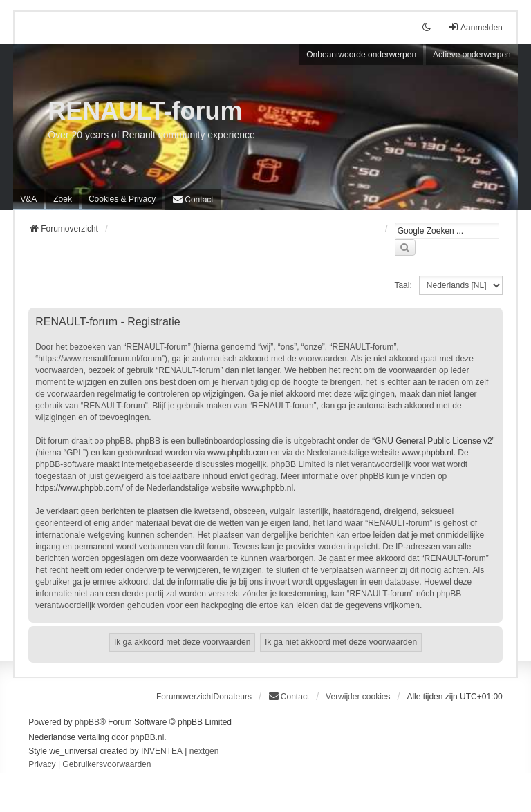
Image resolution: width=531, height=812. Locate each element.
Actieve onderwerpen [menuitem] (472, 55)
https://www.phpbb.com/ (79, 488)
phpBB (87, 722)
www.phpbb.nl (428, 453)
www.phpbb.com (238, 453)
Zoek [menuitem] (63, 199)
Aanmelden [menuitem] (475, 27)
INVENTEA (162, 751)
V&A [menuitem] (28, 199)
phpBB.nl (148, 737)
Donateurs (233, 697)
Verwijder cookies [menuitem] (358, 697)
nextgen (204, 751)
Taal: (403, 285)
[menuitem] (122, 199)
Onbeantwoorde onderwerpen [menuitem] (361, 55)
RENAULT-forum (145, 111)
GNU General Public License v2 (433, 441)
